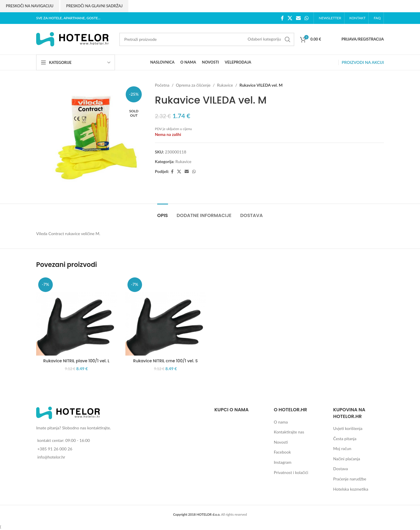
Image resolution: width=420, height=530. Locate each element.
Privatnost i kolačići (291, 472)
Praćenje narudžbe (350, 479)
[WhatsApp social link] (307, 18)
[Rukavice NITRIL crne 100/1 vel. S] (166, 316)
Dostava (340, 469)
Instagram (283, 462)
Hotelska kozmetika (351, 489)
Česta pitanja (345, 439)
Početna (162, 85)
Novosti (281, 442)
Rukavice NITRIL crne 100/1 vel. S (166, 361)
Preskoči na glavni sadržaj (94, 6)
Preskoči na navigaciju (30, 6)
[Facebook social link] (282, 18)
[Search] (207, 39)
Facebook (282, 452)
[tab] (162, 212)
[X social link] (290, 18)
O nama (281, 422)
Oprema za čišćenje (193, 85)
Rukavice (225, 85)
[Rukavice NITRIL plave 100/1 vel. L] (76, 316)
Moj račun (342, 448)
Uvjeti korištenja (348, 428)
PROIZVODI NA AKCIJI (363, 62)
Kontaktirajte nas (289, 432)
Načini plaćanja (346, 459)
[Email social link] (298, 18)
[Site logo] (73, 39)
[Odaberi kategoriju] (264, 39)
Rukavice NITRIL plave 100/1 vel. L (76, 361)
